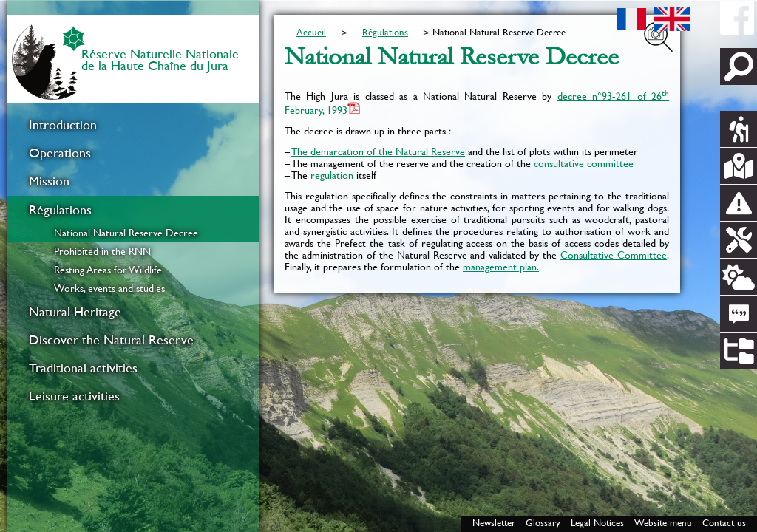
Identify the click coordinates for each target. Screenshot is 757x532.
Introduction (63, 125)
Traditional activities (83, 368)
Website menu (663, 523)
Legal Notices (597, 523)
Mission (49, 181)
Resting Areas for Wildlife (108, 270)
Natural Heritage (75, 312)
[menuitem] (133, 125)
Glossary (543, 523)
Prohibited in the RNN (102, 251)
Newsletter (494, 523)
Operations (60, 153)
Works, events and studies (109, 288)
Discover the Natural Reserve (111, 340)
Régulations (60, 210)
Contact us (724, 523)
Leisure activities (74, 396)
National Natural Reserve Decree (126, 233)
